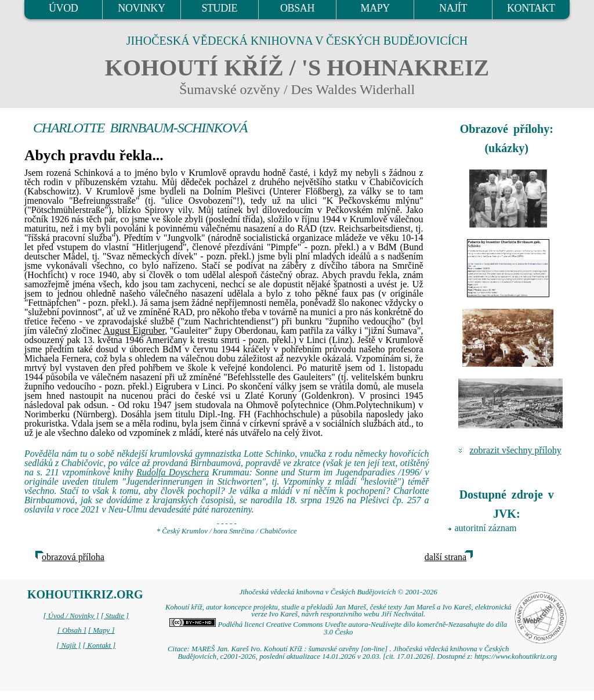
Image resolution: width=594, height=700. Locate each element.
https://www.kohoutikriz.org (516, 656)
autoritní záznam (486, 528)
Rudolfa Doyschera (173, 472)
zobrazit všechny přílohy (516, 450)
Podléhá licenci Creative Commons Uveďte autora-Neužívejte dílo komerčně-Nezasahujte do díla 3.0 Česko (338, 628)
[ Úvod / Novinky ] (71, 616)
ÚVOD (63, 8)
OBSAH (297, 8)
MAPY (375, 8)
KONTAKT (531, 8)
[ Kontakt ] (99, 645)
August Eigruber (134, 331)
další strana (445, 557)
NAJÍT (453, 8)
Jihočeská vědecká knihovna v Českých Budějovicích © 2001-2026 (338, 592)
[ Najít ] (68, 645)
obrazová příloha (73, 557)
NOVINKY (141, 8)
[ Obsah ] (72, 630)
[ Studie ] (115, 616)
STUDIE (219, 8)
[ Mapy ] (102, 630)
